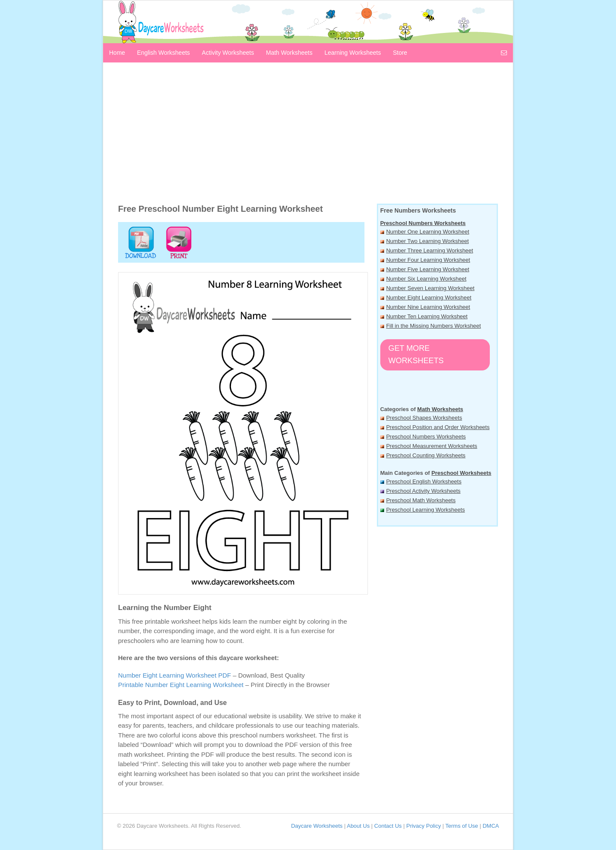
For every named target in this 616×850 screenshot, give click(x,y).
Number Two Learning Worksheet (428, 241)
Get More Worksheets (416, 354)
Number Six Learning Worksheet (426, 279)
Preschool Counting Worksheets (426, 455)
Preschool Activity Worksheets (423, 491)
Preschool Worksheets (462, 473)
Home (117, 53)
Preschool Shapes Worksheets (424, 418)
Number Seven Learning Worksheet (430, 288)
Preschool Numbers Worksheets (423, 223)
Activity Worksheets (228, 53)
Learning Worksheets (352, 53)
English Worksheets (163, 53)
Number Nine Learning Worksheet (428, 307)
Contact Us (388, 826)
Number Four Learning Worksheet (428, 260)
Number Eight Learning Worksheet (429, 298)
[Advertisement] (308, 135)
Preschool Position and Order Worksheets (438, 427)
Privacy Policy (424, 826)
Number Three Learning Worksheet (430, 250)
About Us (358, 826)
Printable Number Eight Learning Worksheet (181, 685)
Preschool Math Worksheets (421, 500)
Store (400, 53)
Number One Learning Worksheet (428, 232)
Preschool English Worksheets (424, 481)
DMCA (491, 826)
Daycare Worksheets (317, 826)
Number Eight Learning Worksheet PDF (175, 675)
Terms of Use (462, 826)
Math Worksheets (289, 53)
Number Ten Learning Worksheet (427, 316)
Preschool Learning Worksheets (426, 510)
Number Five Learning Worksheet (428, 269)
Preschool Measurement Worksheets (432, 446)
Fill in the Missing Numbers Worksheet (434, 326)
